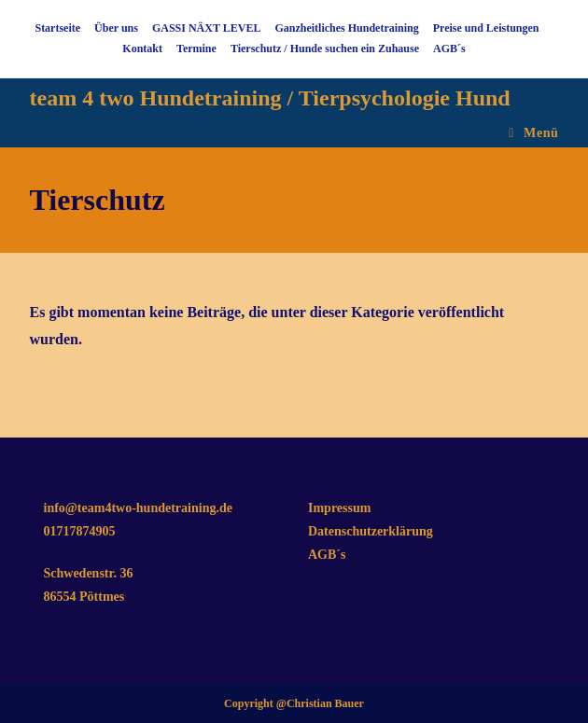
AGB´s (449, 49)
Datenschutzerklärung (371, 531)
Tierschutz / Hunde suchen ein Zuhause (325, 49)
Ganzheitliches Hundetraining (346, 28)
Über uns (116, 28)
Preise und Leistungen (486, 28)
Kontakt (142, 49)
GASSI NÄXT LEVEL (206, 28)
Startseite (57, 28)
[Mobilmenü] (533, 133)
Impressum (339, 508)
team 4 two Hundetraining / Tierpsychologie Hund (270, 98)
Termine (196, 49)
